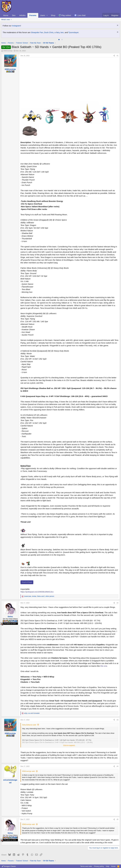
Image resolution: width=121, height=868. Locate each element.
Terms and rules (86, 866)
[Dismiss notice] (117, 26)
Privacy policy (99, 866)
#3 (118, 720)
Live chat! (82, 15)
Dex (14, 15)
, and (32, 713)
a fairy (57, 32)
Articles (22, 15)
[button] (47, 15)
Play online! (66, 15)
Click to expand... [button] (70, 745)
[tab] (59, 40)
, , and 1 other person (39, 596)
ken (62, 32)
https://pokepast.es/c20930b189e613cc (37, 592)
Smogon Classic (9, 866)
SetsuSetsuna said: (29, 725)
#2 (118, 603)
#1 (118, 56)
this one (104, 666)
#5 (118, 819)
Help (108, 866)
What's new (6, 20)
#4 (118, 766)
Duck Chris (49, 32)
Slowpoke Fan (37, 32)
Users (43, 15)
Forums (33, 15)
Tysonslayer (73, 32)
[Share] (114, 56)
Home (6, 15)
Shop (53, 15)
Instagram (16, 26)
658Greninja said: (29, 771)
